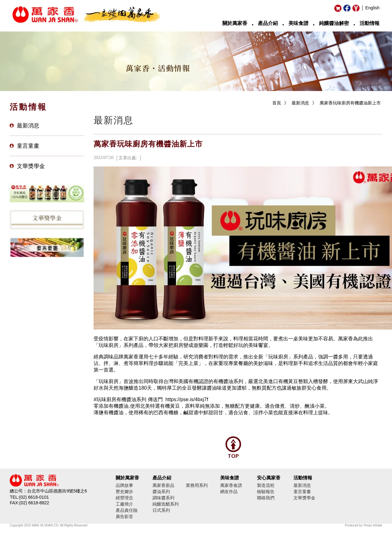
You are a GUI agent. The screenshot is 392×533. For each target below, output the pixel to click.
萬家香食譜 (231, 485)
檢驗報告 (266, 492)
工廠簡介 (124, 504)
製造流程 (266, 485)
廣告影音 (124, 516)
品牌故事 (124, 485)
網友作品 (229, 492)
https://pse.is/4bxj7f (187, 399)
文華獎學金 (31, 166)
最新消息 (28, 126)
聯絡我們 (266, 498)
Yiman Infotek (373, 525)
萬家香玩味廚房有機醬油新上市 (350, 103)
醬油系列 (161, 492)
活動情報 (370, 23)
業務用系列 (197, 485)
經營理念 (124, 498)
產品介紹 (268, 23)
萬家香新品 (163, 485)
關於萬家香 (235, 23)
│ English (371, 8)
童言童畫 (28, 146)
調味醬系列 (163, 498)
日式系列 (161, 510)
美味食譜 (298, 23)
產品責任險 (127, 510)
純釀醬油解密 (334, 23)
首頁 (277, 103)
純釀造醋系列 (166, 504)
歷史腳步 (124, 492)
